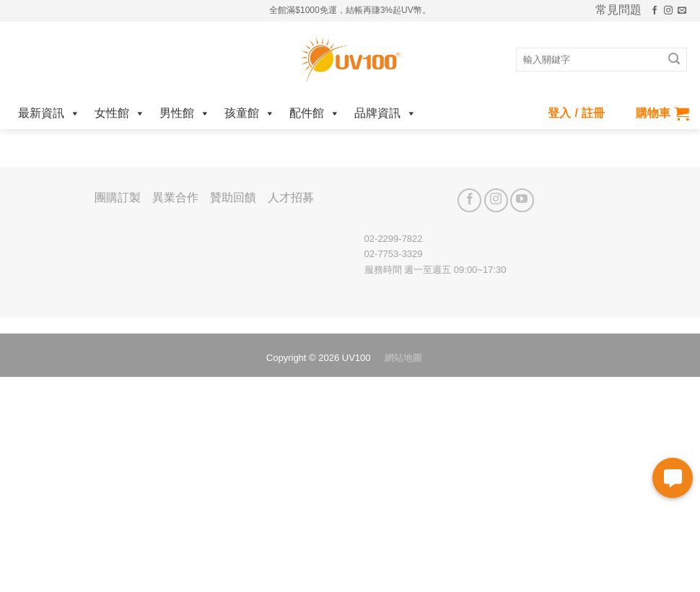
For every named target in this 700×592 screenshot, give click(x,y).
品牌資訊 (385, 113)
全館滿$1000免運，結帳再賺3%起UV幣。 (350, 10)
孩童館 (250, 113)
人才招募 (291, 197)
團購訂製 (118, 197)
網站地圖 (403, 358)
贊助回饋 (233, 197)
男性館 (185, 113)
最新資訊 (49, 113)
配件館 (315, 113)
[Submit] (674, 60)
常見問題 (618, 10)
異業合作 (175, 197)
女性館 (120, 113)
